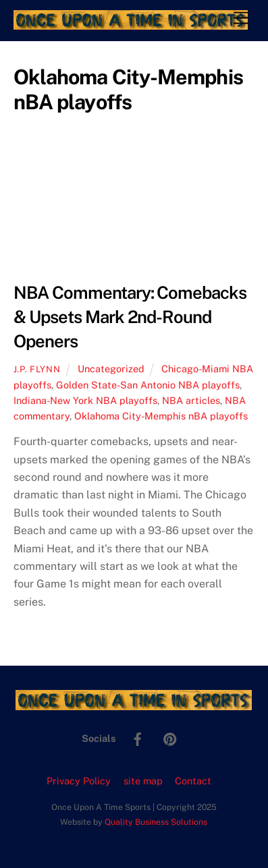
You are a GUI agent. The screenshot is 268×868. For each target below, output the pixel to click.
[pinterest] (170, 737)
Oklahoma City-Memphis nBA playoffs (161, 416)
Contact (193, 781)
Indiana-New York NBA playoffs (85, 400)
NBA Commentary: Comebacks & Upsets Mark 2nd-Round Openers (130, 317)
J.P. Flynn (37, 369)
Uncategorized (111, 369)
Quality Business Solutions (156, 822)
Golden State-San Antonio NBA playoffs (148, 385)
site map (143, 781)
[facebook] (138, 737)
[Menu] (241, 19)
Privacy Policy (79, 781)
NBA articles (191, 400)
